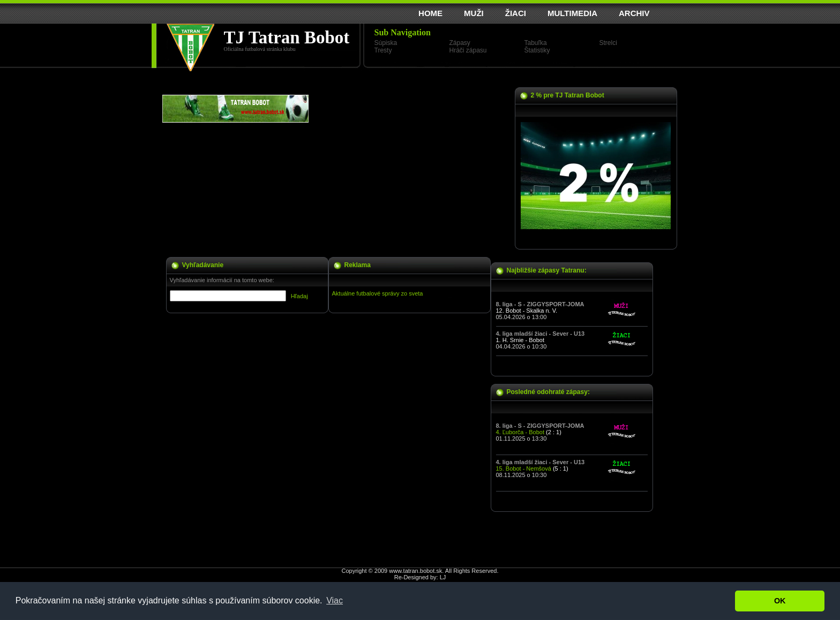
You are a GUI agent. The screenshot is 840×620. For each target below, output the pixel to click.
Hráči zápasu (468, 50)
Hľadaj (299, 296)
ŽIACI (516, 13)
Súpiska (386, 43)
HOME (430, 13)
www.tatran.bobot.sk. (416, 571)
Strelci (608, 43)
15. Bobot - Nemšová (524, 468)
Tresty (383, 50)
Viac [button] (335, 600)
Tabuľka (536, 43)
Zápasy (460, 43)
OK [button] (780, 601)
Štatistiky (537, 50)
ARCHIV (634, 13)
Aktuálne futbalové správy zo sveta (378, 293)
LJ (443, 577)
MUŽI (474, 13)
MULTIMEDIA (572, 13)
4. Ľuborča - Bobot (520, 432)
